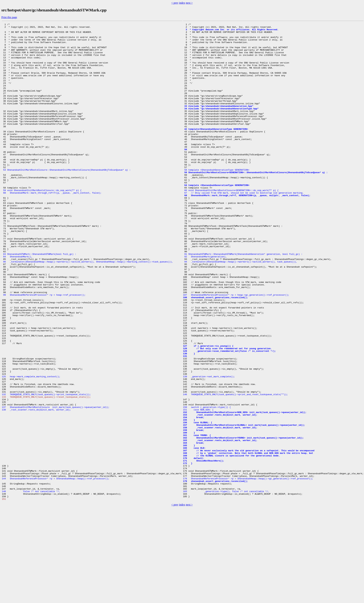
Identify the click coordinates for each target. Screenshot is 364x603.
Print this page (9, 17)
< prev (175, 3)
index (182, 3)
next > (189, 3)
